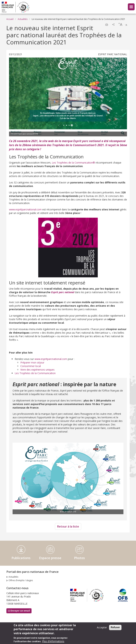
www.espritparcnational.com (25, 209)
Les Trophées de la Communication (35, 373)
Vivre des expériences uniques (37, 370)
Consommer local (31, 366)
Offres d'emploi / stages (21, 580)
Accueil (10, 19)
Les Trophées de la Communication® (73, 163)
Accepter (102, 627)
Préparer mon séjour (32, 362)
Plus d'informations (53, 641)
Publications (21, 558)
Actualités (23, 19)
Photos (79, 558)
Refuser (115, 627)
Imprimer (107, 25)
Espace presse (50, 558)
